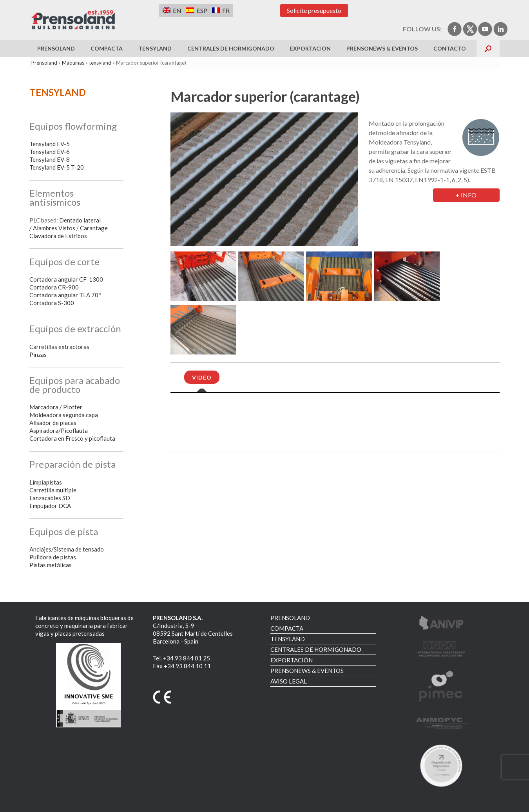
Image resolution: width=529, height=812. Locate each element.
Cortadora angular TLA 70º (65, 295)
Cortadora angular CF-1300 (66, 279)
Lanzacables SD (50, 498)
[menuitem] (172, 10)
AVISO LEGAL (289, 681)
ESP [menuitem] (202, 10)
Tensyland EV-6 (50, 152)
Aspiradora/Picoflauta (59, 430)
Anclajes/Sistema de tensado (67, 549)
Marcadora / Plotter (56, 407)
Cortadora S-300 (52, 303)
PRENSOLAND (56, 48)
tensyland (100, 63)
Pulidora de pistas (53, 557)
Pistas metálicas (51, 565)
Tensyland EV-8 (50, 159)
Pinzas (38, 354)
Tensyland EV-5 (50, 144)
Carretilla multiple (53, 490)
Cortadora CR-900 (54, 287)
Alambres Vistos (54, 228)
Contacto (450, 48)
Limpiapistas (46, 482)
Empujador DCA (50, 506)
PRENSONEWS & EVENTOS (382, 48)
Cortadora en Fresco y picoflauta (72, 438)
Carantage (94, 228)
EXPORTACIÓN (310, 48)
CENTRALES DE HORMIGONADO (231, 48)
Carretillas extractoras (59, 347)
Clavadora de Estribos (58, 236)
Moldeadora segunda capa (64, 415)
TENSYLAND (155, 48)
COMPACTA (107, 48)
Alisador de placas (53, 423)
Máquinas (73, 63)
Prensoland (44, 63)
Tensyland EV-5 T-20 (57, 167)
